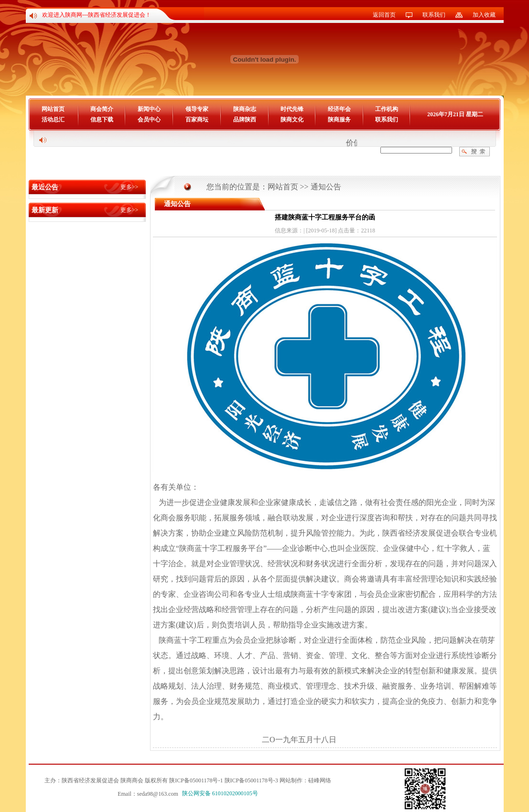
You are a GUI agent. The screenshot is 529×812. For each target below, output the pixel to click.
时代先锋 (292, 109)
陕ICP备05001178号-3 (251, 780)
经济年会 (339, 109)
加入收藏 (484, 15)
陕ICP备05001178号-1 (196, 780)
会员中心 (149, 120)
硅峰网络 (320, 780)
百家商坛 (197, 120)
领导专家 (197, 109)
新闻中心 (149, 109)
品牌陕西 (245, 120)
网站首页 (53, 109)
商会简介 (102, 109)
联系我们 (434, 15)
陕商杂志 (245, 109)
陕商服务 (339, 120)
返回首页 (384, 15)
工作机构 (387, 109)
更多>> (130, 187)
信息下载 (102, 120)
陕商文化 (292, 120)
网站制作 (291, 780)
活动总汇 (53, 120)
